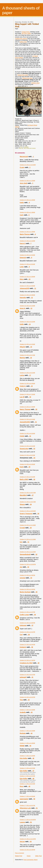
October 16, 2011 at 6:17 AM (27, 355)
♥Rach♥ (23, 347)
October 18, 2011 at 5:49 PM (27, 850)
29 (38, 514)
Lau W (22, 397)
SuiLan (22, 842)
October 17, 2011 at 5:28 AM (27, 743)
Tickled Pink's (26, 32)
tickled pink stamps (31, 148)
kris (21, 542)
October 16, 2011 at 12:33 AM (28, 165)
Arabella (23, 712)
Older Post (38, 856)
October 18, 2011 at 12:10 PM (28, 839)
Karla (22, 467)
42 (29, 700)
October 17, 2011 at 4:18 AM (27, 710)
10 (30, 279)
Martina (22, 358)
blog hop (21, 148)
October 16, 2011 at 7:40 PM (27, 660)
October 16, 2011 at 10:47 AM (28, 502)
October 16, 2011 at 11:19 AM (28, 525)
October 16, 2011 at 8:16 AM (27, 433)
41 (32, 677)
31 (28, 542)
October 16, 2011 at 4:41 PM (27, 632)
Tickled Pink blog (27, 78)
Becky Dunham (25, 592)
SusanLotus (24, 449)
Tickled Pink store (23, 75)
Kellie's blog (23, 42)
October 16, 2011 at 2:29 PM (27, 589)
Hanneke (23, 298)
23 (34, 449)
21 (36, 422)
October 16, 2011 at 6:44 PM (27, 644)
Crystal (22, 528)
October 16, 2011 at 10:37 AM (28, 493)
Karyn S (23, 243)
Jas (21, 567)
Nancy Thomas (25, 409)
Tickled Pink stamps (21, 39)
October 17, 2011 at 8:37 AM (27, 768)
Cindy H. (23, 386)
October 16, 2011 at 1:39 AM (27, 232)
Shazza (22, 504)
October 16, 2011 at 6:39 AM (27, 383)
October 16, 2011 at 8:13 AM (27, 419)
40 (38, 663)
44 (32, 733)
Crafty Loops (24, 615)
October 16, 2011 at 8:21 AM (27, 446)
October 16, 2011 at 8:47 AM (27, 455)
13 (31, 308)
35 (36, 592)
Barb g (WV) (24, 479)
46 (33, 758)
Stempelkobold (25, 554)
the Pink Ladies (26, 33)
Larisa (22, 375)
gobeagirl (23, 677)
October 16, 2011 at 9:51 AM (27, 477)
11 (35, 288)
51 (37, 808)
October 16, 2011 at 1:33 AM (27, 181)
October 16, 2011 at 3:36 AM (27, 277)
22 (30, 436)
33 (28, 567)
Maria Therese (25, 234)
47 (33, 771)
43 (32, 712)
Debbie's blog (35, 83)
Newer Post (19, 856)
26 (34, 479)
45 (30, 746)
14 (30, 324)
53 (31, 842)
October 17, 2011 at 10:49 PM (28, 820)
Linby (22, 267)
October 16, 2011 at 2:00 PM (27, 575)
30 (31, 528)
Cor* (21, 635)
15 (31, 347)
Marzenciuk (24, 157)
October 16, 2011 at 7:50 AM (27, 407)
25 (29, 467)
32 (36, 554)
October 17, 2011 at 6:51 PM (27, 805)
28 (31, 504)
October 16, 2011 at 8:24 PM (27, 697)
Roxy (22, 786)
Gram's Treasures (26, 514)
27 (33, 495)
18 (32, 386)
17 (30, 375)
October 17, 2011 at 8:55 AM (27, 796)
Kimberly (23, 647)
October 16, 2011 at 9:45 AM (27, 464)
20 (36, 409)
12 (32, 298)
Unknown (23, 625)
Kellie (22, 324)
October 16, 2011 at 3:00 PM (27, 623)
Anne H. (23, 308)
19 (30, 397)
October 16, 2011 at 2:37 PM (27, 612)
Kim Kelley (24, 758)
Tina (21, 700)
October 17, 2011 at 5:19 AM (27, 731)
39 (32, 647)
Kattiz (22, 203)
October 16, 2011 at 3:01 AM (27, 264)
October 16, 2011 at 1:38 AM (27, 212)
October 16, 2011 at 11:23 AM (28, 539)
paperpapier (24, 799)
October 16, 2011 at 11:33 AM (28, 552)
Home (29, 856)
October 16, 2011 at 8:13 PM (27, 675)
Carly (22, 215)
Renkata (23, 733)
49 (29, 786)
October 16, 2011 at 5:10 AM (27, 306)
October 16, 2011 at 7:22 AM (27, 394)
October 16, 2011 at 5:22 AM (27, 322)
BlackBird (23, 495)
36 (35, 615)
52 (31, 822)
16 (31, 358)
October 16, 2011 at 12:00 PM (28, 564)
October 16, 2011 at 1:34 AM (27, 200)
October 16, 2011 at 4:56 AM (27, 286)
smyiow (23, 578)
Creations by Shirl (26, 663)
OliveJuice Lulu (25, 808)
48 (33, 779)
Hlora (22, 279)
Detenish (23, 258)
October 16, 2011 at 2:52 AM (27, 255)
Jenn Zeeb (24, 183)
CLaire (22, 167)
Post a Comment (20, 853)
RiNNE (22, 746)
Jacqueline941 (25, 422)
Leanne (22, 822)
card (25, 148)
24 (34, 458)
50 (34, 799)
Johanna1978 (25, 288)
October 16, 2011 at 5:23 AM (27, 344)
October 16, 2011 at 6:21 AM (27, 373)
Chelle (22, 436)
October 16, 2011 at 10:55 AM (28, 511)
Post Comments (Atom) (30, 860)
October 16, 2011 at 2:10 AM (27, 241)
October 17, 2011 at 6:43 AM (27, 756)
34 (31, 578)
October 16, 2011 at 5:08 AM (27, 295)
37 (32, 625)
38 (29, 635)
